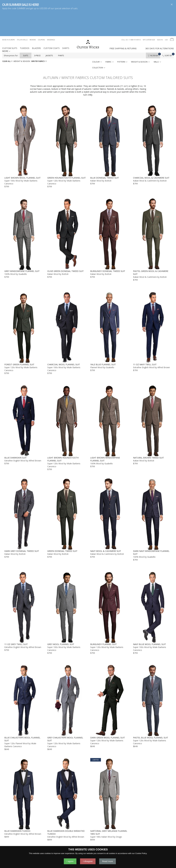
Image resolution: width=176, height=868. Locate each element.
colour (97, 38)
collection (99, 43)
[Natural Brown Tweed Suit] (152, 396)
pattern (122, 38)
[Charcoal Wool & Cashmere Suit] (152, 117)
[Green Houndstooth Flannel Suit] (67, 117)
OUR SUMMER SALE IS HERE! (20, 5)
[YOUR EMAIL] (139, 846)
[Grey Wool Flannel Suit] (67, 583)
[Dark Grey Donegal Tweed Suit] (24, 490)
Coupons (41, 16)
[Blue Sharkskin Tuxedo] (24, 770)
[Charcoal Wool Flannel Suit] (67, 303)
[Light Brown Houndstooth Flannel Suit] (67, 396)
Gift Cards (109, 843)
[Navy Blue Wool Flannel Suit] (152, 583)
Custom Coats (52, 24)
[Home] (88, 20)
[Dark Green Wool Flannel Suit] (110, 676)
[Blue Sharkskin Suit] (24, 396)
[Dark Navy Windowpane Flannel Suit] (152, 490)
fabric (110, 38)
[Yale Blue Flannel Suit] (110, 303)
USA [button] (166, 16)
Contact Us (62, 843)
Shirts (66, 24)
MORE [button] (6, 27)
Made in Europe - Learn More (31, 843)
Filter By (154, 31)
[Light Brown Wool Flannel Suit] (24, 117)
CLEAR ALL (7, 37)
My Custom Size (149, 16)
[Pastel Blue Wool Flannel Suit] (152, 676)
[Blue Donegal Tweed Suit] (110, 117)
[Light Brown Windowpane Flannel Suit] (110, 396)
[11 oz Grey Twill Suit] (24, 583)
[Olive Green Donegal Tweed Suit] (67, 210)
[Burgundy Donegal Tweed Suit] (110, 210)
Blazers (36, 24)
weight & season (140, 38)
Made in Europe (8, 16)
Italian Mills (22, 16)
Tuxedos (25, 24)
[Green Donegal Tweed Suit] (67, 490)
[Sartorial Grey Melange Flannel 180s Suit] (110, 770)
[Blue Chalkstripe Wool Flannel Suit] (24, 676)
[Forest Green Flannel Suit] (24, 303)
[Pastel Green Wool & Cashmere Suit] (152, 210)
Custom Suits (10, 24)
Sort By (168, 31)
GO (150, 846)
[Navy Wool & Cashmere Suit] (110, 490)
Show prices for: (11, 31)
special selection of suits (66, 8)
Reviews (33, 16)
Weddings (51, 16)
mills (157, 38)
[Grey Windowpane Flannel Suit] (24, 210)
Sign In (160, 16)
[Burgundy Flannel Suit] (110, 583)
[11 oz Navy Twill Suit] (152, 303)
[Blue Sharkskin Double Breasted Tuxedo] (67, 770)
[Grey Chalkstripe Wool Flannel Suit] (67, 676)
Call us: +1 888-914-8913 (131, 16)
